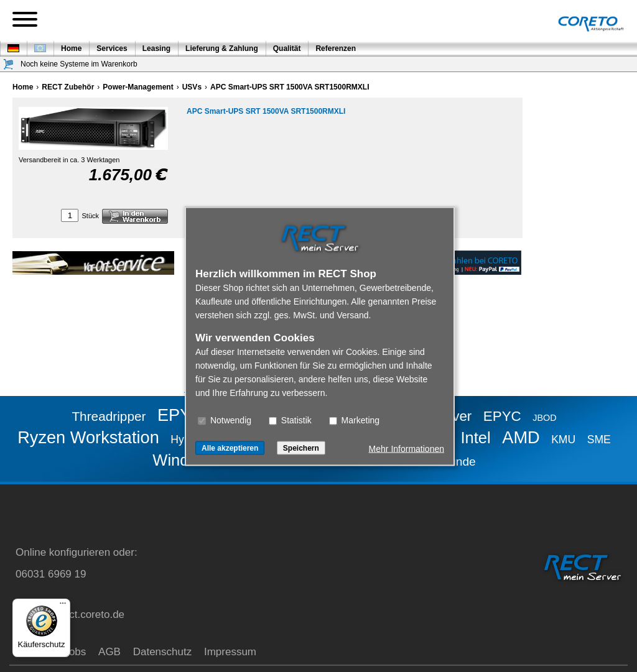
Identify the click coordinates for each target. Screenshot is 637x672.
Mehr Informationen (407, 448)
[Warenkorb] (9, 64)
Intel (475, 438)
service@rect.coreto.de (70, 614)
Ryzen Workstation (88, 437)
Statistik (290, 420)
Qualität (287, 48)
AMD (521, 437)
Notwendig (225, 420)
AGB (109, 652)
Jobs (75, 652)
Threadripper (109, 416)
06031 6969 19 (51, 574)
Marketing (354, 420)
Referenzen (336, 48)
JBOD (544, 418)
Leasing (156, 48)
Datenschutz (163, 652)
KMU (563, 440)
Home (71, 48)
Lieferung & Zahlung (222, 48)
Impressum (230, 652)
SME (599, 440)
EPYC (502, 416)
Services (112, 48)
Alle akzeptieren (230, 448)
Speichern (301, 448)
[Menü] (63, 606)
